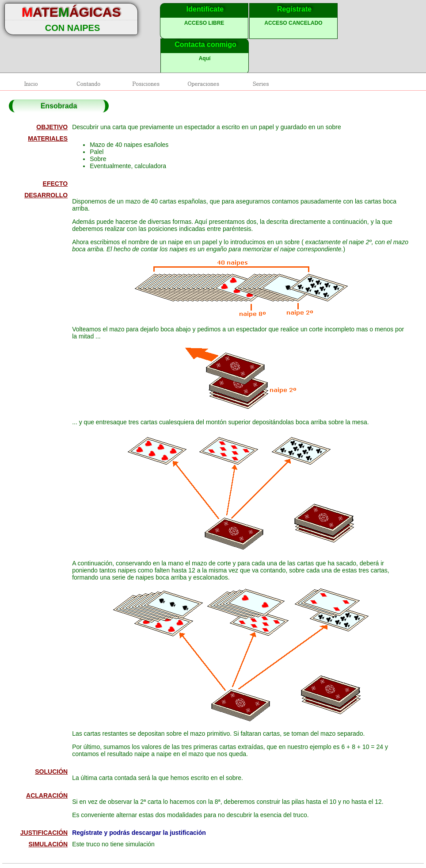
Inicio (31, 83)
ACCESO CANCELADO (293, 23)
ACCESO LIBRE (204, 23)
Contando (88, 83)
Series (261, 83)
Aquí (205, 58)
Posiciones (146, 83)
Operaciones (203, 83)
